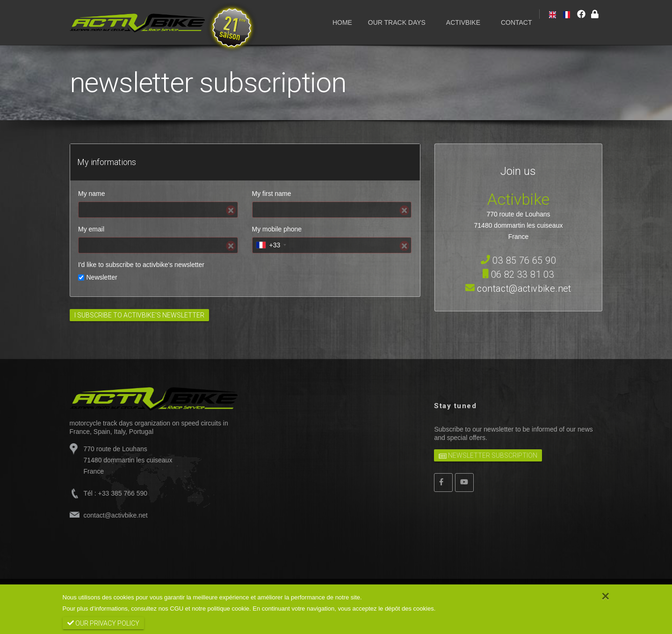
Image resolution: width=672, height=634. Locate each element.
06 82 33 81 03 (519, 274)
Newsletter (102, 277)
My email (91, 229)
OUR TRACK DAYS (397, 22)
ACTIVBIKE (463, 22)
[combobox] (271, 245)
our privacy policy (103, 623)
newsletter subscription (488, 455)
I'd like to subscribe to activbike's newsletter (141, 265)
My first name (272, 194)
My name (92, 194)
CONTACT (517, 22)
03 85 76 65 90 (518, 260)
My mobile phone (277, 229)
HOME (342, 22)
